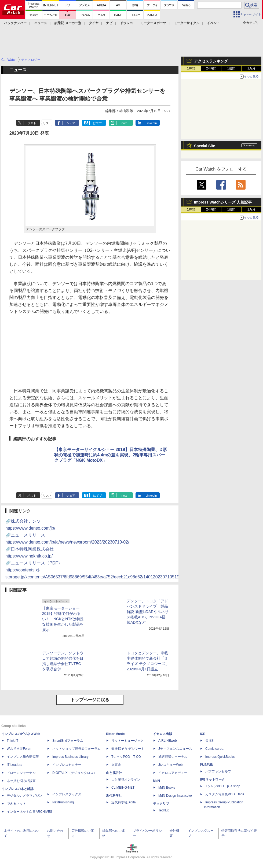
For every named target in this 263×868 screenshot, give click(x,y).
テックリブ (161, 804)
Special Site (205, 146)
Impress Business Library (70, 757)
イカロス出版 (163, 734)
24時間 (211, 68)
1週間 (231, 68)
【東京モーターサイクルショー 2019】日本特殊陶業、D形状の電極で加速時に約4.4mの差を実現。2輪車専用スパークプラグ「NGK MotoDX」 (111, 455)
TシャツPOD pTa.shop (223, 786)
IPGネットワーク (212, 780)
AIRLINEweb (168, 741)
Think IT (12, 741)
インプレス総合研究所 (23, 757)
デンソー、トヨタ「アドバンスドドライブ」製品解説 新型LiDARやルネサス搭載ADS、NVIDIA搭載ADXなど (148, 612)
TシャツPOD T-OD (126, 757)
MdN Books (167, 788)
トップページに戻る (90, 700)
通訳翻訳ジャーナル (173, 757)
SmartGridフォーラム (68, 741)
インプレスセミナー (67, 765)
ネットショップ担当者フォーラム (76, 749)
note (124, 123)
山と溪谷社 (114, 773)
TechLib (164, 810)
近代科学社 (114, 796)
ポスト (32, 123)
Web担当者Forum (19, 749)
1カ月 (252, 68)
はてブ (98, 123)
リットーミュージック (127, 741)
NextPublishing (63, 802)
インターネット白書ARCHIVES (29, 812)
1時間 (191, 68)
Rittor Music (115, 734)
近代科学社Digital (124, 802)
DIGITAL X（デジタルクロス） (74, 773)
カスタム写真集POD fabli (225, 794)
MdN (156, 781)
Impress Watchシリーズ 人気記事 (223, 202)
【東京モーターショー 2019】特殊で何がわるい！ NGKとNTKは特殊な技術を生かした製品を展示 (63, 619)
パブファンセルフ (218, 771)
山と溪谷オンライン (126, 780)
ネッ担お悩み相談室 (21, 781)
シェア (71, 123)
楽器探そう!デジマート (128, 749)
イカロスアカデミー (173, 773)
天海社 (210, 741)
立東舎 (116, 765)
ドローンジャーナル (21, 773)
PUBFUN (207, 765)
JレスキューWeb (170, 765)
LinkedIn (151, 123)
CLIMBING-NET (123, 788)
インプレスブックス (67, 794)
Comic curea (214, 749)
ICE (203, 734)
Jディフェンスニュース (175, 749)
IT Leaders (14, 765)
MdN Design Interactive (175, 796)
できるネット (16, 804)
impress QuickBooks (220, 757)
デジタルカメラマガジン (24, 796)
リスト (47, 123)
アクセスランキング (211, 61)
